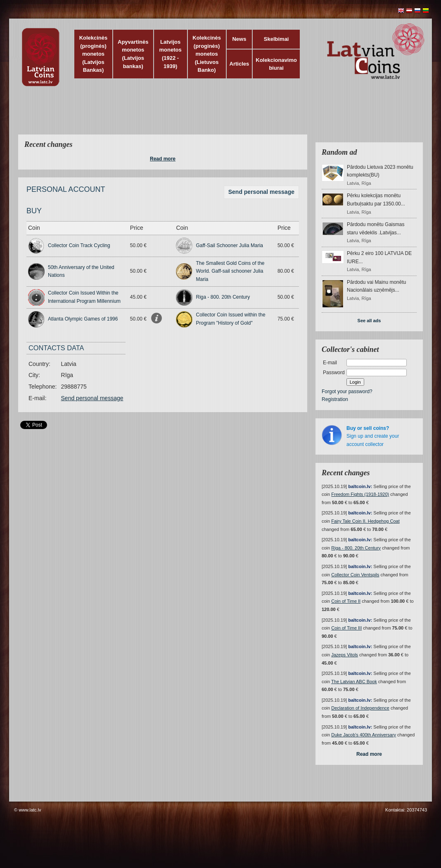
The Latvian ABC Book (354, 682)
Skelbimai (276, 39)
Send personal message (261, 192)
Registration (335, 399)
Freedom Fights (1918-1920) (360, 494)
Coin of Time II (346, 601)
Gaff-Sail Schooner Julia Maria (229, 245)
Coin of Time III (346, 628)
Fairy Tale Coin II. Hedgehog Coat (365, 521)
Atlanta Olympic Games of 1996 (83, 319)
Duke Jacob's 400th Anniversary (364, 735)
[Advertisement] (218, 116)
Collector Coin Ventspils (355, 575)
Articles (239, 64)
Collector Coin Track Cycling (79, 245)
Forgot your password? (347, 392)
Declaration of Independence (360, 708)
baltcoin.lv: (360, 486)
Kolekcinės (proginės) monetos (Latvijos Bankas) (94, 54)
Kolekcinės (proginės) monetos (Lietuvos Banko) (207, 54)
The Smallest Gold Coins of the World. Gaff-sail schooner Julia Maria (230, 271)
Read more (163, 159)
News (239, 39)
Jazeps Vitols (345, 655)
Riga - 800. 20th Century (223, 297)
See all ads (369, 321)
